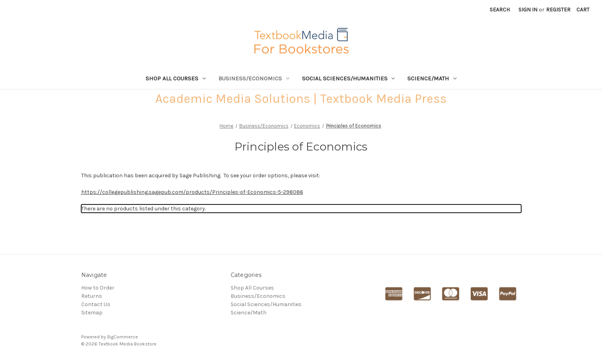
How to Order (98, 288)
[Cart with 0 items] (583, 10)
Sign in (528, 10)
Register (558, 10)
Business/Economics (254, 78)
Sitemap (92, 313)
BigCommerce (123, 337)
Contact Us (96, 304)
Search (500, 10)
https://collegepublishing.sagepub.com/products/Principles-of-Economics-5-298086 (192, 192)
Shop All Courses (176, 78)
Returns (92, 296)
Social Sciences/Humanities (349, 78)
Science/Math (432, 78)
